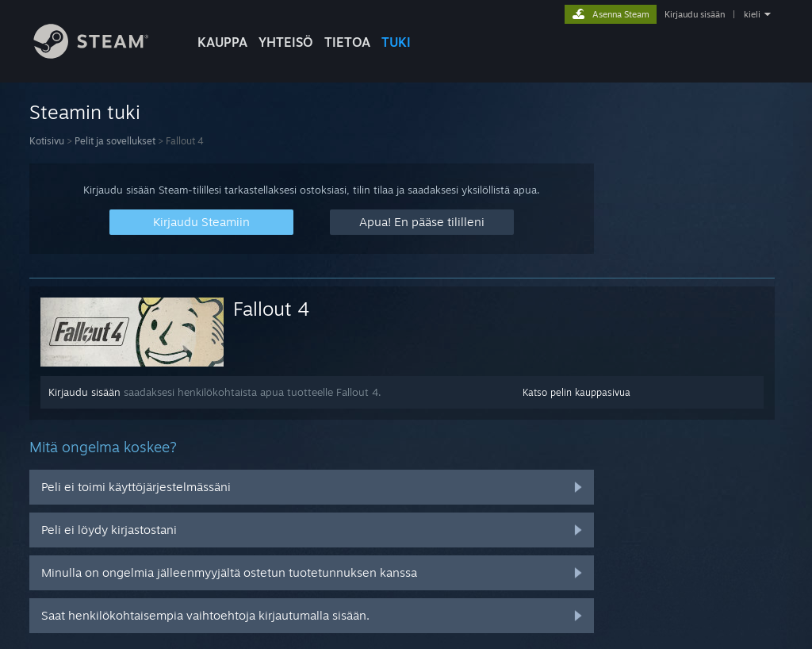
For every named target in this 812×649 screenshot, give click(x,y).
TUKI (396, 42)
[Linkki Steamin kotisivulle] (103, 54)
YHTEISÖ (286, 42)
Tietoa (347, 42)
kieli (752, 14)
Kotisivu (47, 141)
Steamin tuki (85, 112)
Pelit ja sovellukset (115, 141)
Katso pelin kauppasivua (576, 392)
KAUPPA (222, 42)
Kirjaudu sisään (695, 14)
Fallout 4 (272, 309)
